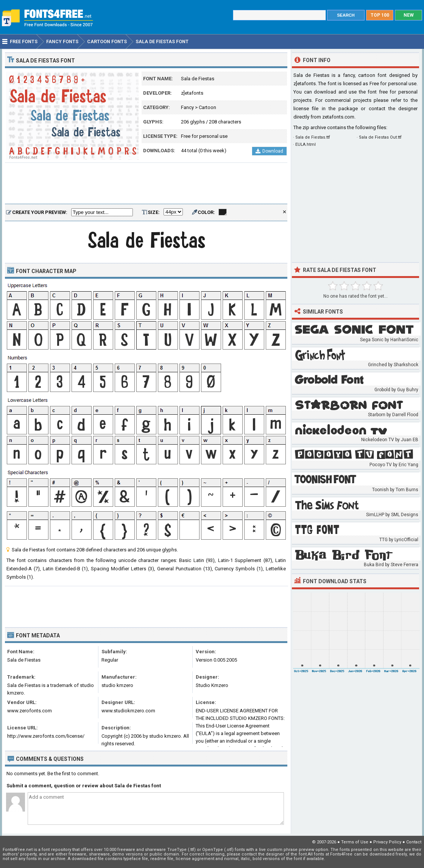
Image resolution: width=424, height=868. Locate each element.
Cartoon (207, 107)
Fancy (187, 107)
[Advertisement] (146, 184)
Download (269, 151)
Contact (414, 842)
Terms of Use (355, 842)
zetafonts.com (338, 117)
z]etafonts (192, 93)
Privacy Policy (387, 842)
